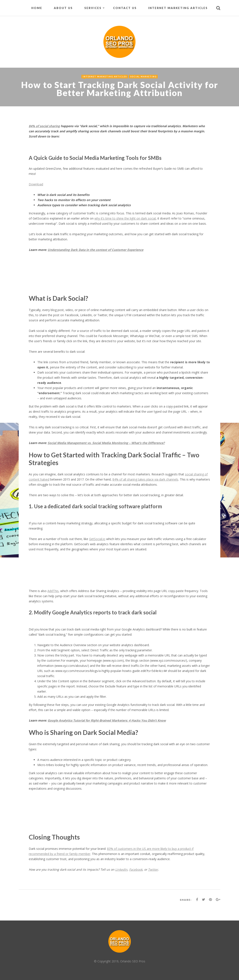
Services (93, 8)
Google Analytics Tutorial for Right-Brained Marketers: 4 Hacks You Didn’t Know (107, 720)
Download (36, 184)
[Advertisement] (107, 278)
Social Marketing (143, 77)
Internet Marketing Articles (178, 8)
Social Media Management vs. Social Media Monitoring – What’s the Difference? (106, 443)
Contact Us (125, 8)
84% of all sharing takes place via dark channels (145, 479)
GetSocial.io (97, 539)
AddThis (53, 591)
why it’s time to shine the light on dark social (125, 218)
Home (37, 8)
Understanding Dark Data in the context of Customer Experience (95, 250)
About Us (63, 8)
